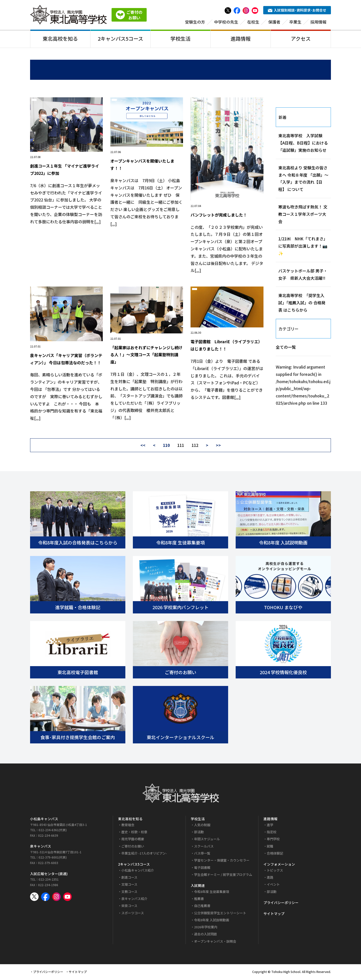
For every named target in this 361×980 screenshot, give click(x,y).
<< (143, 446)
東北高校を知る (60, 39)
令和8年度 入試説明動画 (212, 921)
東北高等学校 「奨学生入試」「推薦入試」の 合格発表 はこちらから (302, 304)
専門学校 (273, 840)
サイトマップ (274, 915)
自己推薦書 (202, 907)
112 (195, 446)
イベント (273, 885)
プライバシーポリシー (281, 903)
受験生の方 (195, 22)
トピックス (275, 871)
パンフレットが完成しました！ (219, 216)
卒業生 (295, 22)
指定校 (272, 833)
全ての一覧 (286, 348)
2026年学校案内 (206, 928)
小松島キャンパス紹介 (138, 871)
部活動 (199, 833)
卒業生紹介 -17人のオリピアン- (144, 854)
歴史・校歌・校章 (134, 833)
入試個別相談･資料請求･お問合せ (297, 10)
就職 (270, 847)
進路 (270, 878)
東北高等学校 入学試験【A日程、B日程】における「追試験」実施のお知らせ (303, 144)
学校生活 (180, 39)
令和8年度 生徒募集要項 (212, 892)
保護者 (274, 22)
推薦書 (199, 900)
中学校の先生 (226, 22)
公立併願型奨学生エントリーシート (220, 914)
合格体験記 (275, 854)
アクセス (301, 39)
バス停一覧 (202, 854)
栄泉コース (129, 907)
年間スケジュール (207, 840)
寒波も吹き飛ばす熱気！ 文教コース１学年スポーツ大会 (303, 215)
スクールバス (204, 847)
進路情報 (241, 39)
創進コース (129, 878)
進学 (270, 826)
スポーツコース (133, 914)
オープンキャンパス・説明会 (215, 942)
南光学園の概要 (133, 840)
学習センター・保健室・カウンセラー (222, 861)
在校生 (253, 22)
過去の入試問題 (205, 935)
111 (181, 446)
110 (166, 446)
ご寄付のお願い (133, 847)
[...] (98, 222)
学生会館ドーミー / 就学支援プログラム (223, 875)
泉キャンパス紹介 (134, 900)
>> (218, 446)
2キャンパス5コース (120, 39)
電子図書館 (202, 868)
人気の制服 (202, 826)
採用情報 (318, 22)
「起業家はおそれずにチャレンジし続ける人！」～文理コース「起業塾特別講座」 (146, 356)
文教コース (129, 892)
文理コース (129, 885)
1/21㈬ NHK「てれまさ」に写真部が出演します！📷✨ (303, 247)
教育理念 (128, 826)
